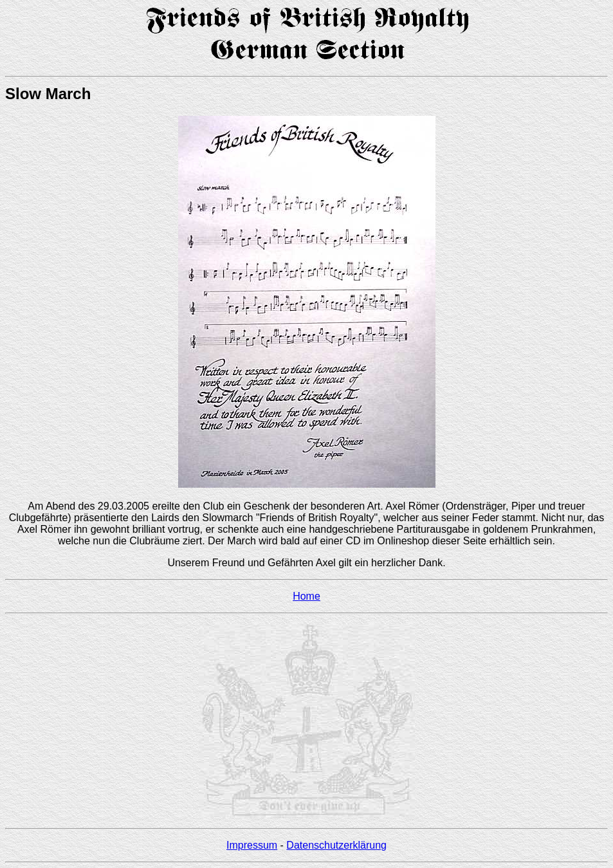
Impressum (252, 845)
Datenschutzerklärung (336, 845)
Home (306, 596)
